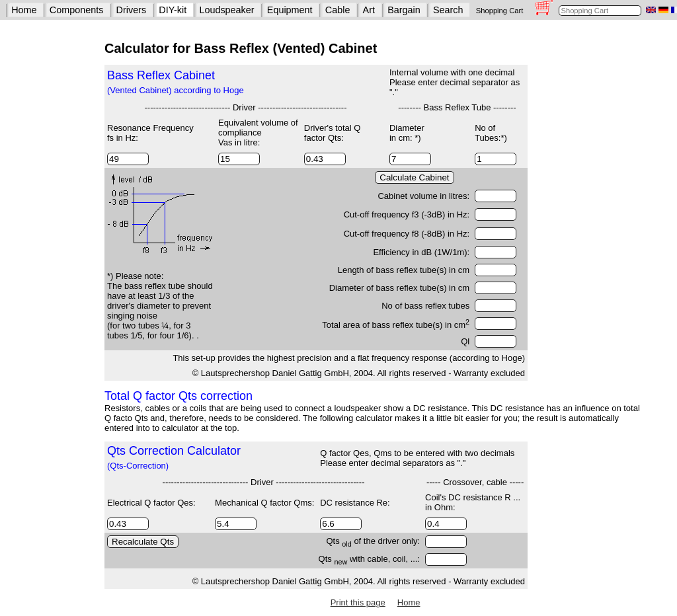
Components (77, 10)
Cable (338, 10)
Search (448, 10)
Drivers (132, 10)
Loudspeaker (226, 10)
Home (24, 10)
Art (369, 10)
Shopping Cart (500, 11)
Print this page (358, 602)
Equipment (290, 10)
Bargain (404, 10)
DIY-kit (173, 10)
